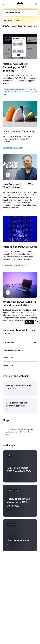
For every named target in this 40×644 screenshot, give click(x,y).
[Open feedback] (38, 322)
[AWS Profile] (36, 4)
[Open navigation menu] (3, 4)
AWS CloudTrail (8, 20)
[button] (12, 13)
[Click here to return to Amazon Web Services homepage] (20, 4)
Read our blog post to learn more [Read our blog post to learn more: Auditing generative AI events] (15, 265)
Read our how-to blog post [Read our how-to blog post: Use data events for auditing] (13, 147)
